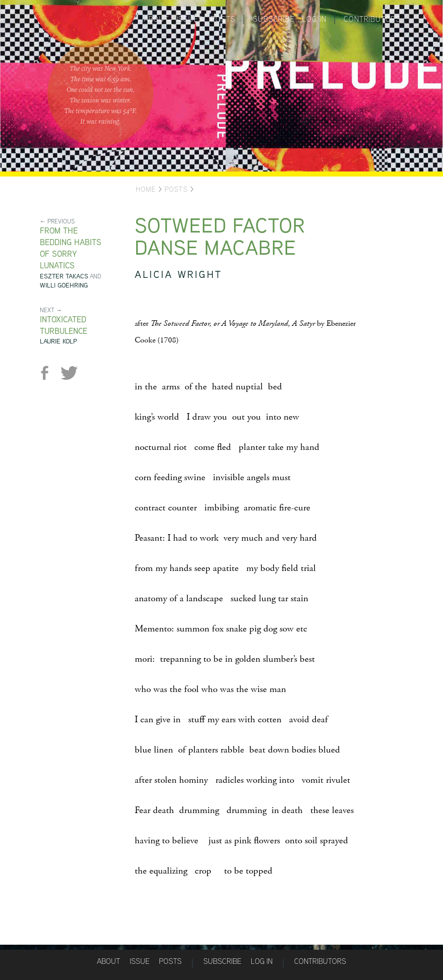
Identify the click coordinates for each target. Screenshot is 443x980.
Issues (190, 19)
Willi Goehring (64, 285)
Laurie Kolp (59, 341)
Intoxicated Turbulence (64, 325)
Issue (140, 961)
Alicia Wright (178, 274)
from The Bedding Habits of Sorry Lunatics (71, 248)
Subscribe (273, 19)
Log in (314, 19)
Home (146, 189)
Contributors (372, 19)
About (156, 19)
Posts (223, 19)
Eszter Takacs (64, 276)
